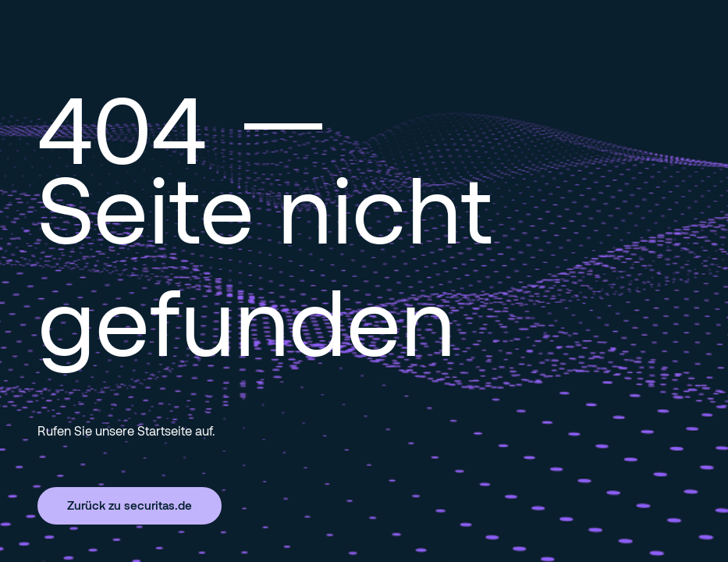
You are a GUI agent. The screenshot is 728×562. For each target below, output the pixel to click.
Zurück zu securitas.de (130, 505)
